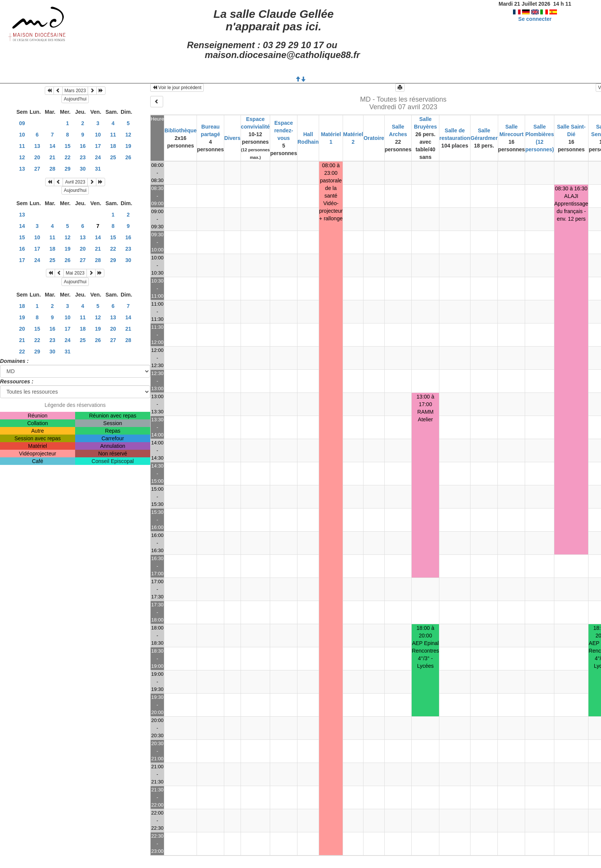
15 (68, 146)
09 (22, 123)
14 (52, 146)
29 (68, 169)
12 (128, 135)
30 (83, 169)
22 (68, 157)
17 (98, 146)
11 (113, 135)
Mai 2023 (75, 273)
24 (98, 157)
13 (37, 146)
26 (128, 157)
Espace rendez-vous (284, 130)
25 (113, 157)
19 (128, 146)
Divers (232, 138)
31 (98, 169)
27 (37, 169)
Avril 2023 (75, 182)
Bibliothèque (180, 130)
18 (113, 146)
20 (37, 157)
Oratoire (374, 138)
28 (52, 169)
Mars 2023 (75, 91)
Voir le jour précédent (177, 88)
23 (83, 157)
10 (22, 135)
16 (83, 146)
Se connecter (535, 19)
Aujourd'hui (75, 99)
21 (52, 157)
